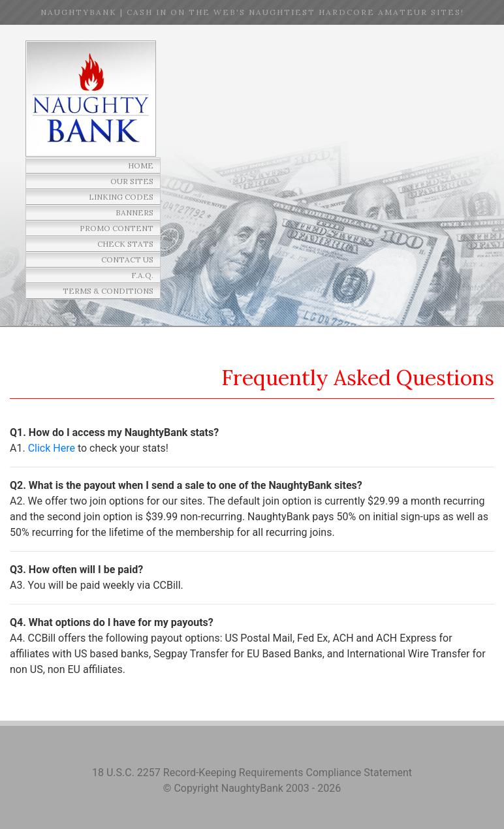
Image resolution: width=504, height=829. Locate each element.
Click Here (52, 448)
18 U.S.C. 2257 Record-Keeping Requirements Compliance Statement (252, 773)
